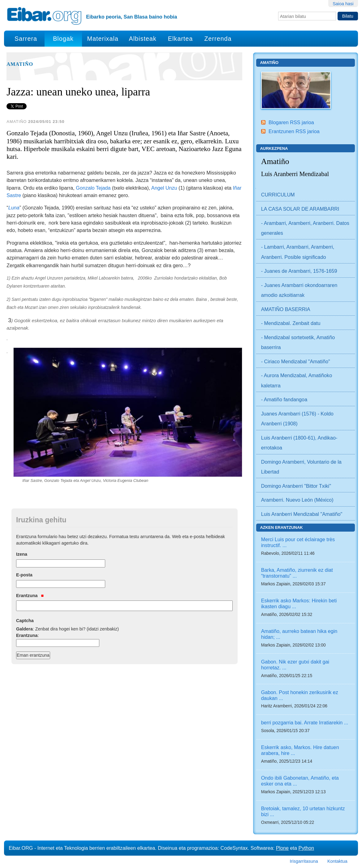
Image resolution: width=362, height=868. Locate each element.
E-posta (24, 575)
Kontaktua (337, 861)
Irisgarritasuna (304, 861)
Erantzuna (30, 596)
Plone (282, 848)
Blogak (63, 39)
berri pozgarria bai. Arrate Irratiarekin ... (305, 723)
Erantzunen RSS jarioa (294, 131)
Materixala (103, 39)
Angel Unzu (164, 188)
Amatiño (20, 64)
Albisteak (143, 39)
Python (306, 848)
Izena (22, 554)
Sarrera (26, 39)
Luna (14, 208)
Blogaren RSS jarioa (291, 122)
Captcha (25, 621)
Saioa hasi (343, 4)
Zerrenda (218, 39)
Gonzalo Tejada (93, 188)
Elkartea (181, 39)
